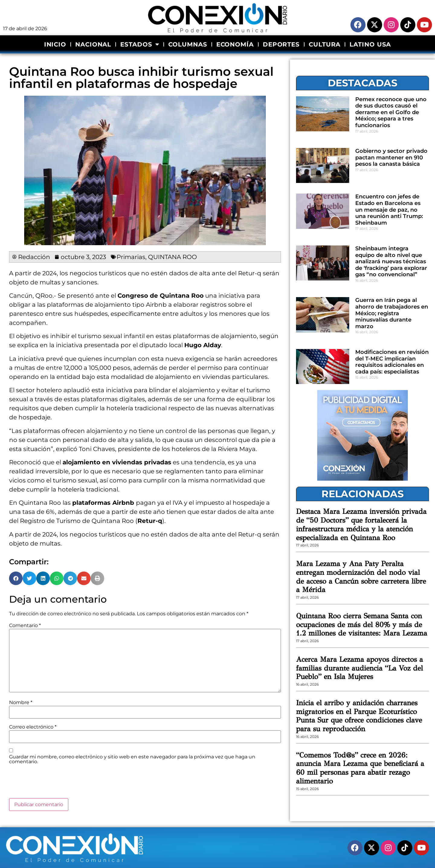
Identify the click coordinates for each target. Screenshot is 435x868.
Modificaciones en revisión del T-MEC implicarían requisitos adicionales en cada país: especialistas (392, 362)
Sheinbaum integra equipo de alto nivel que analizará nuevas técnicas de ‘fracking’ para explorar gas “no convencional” (391, 261)
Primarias (131, 257)
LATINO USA (370, 44)
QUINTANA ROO (172, 257)
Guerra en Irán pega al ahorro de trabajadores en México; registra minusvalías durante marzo (392, 313)
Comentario (25, 626)
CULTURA (325, 44)
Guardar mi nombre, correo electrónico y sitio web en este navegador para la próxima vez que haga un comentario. (132, 759)
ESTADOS (140, 44)
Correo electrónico (33, 727)
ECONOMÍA (235, 44)
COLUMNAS (188, 44)
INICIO (55, 44)
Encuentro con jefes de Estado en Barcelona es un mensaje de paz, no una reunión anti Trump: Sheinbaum (389, 210)
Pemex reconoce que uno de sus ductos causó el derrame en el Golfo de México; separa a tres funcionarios (391, 112)
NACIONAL (93, 44)
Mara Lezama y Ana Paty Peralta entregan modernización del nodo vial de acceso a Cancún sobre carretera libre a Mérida (361, 577)
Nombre (21, 703)
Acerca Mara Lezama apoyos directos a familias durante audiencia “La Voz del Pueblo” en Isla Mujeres (359, 668)
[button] (16, 578)
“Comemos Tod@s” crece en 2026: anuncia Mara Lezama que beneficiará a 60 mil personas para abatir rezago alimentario (360, 768)
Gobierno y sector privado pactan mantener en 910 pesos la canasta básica (391, 157)
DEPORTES (281, 44)
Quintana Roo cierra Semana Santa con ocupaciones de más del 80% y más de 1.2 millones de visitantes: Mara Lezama (362, 625)
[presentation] (55, 783)
